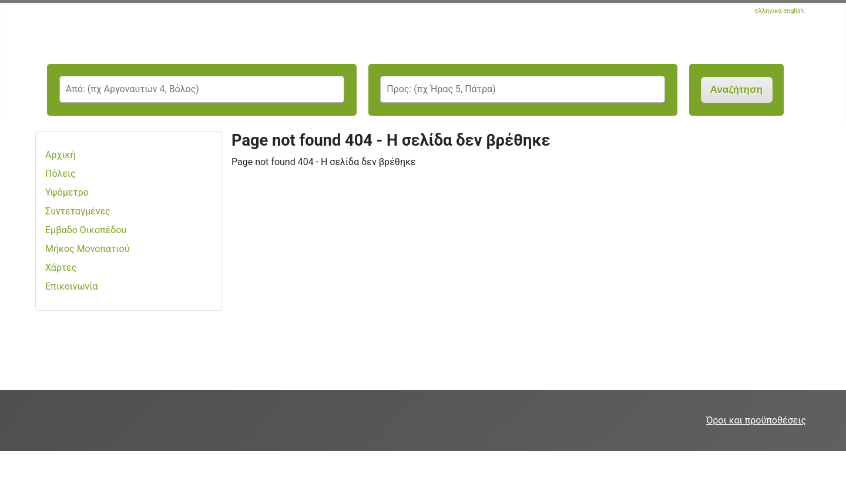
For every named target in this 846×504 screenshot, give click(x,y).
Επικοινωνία (72, 286)
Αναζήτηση (736, 90)
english (793, 11)
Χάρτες (61, 268)
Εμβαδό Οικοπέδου (86, 230)
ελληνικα (768, 11)
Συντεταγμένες (78, 211)
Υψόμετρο (67, 192)
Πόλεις (61, 174)
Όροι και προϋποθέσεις (756, 420)
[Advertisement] (214, 478)
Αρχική (61, 155)
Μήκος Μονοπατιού (87, 249)
